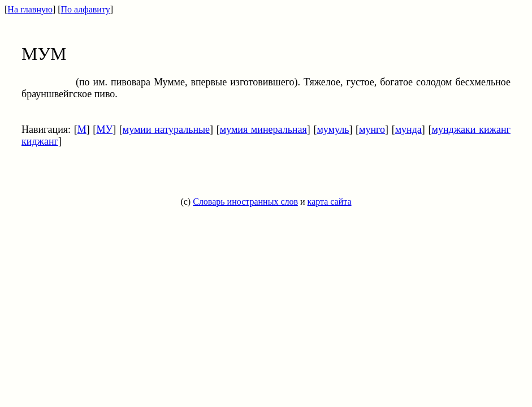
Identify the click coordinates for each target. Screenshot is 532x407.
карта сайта (330, 202)
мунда (408, 129)
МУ (104, 129)
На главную (30, 9)
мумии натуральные (166, 129)
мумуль (333, 129)
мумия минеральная (263, 129)
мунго (372, 129)
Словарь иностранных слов (245, 202)
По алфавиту (86, 9)
